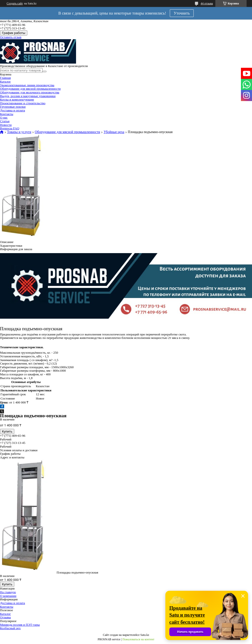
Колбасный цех (10, 628)
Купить (7, 431)
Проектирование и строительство (23, 103)
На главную (8, 592)
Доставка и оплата (13, 110)
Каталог (5, 81)
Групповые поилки (13, 107)
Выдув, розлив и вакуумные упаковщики (28, 96)
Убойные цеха (114, 132)
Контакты (7, 114)
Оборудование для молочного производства (30, 92)
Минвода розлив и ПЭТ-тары (20, 625)
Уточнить (182, 13)
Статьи (5, 121)
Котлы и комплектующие (17, 99)
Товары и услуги (19, 132)
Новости (6, 125)
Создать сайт (15, 3)
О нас (4, 117)
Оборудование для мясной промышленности (30, 89)
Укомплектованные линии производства (27, 85)
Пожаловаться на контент (138, 639)
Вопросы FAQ (10, 128)
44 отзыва (207, 3)
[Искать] (45, 71)
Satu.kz (145, 635)
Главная (5, 78)
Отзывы (5, 617)
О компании (8, 596)
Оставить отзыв (11, 37)
